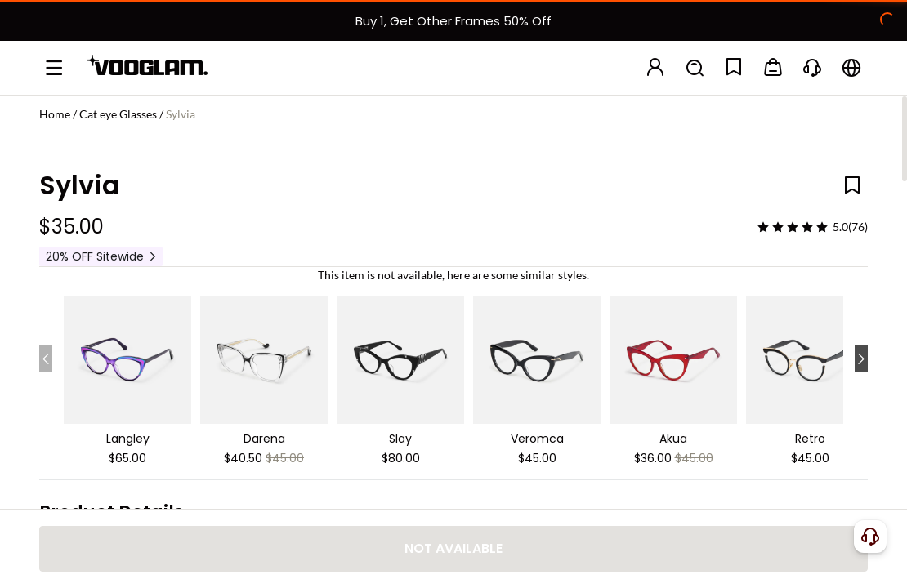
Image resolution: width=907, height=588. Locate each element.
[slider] (793, 227)
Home (55, 114)
